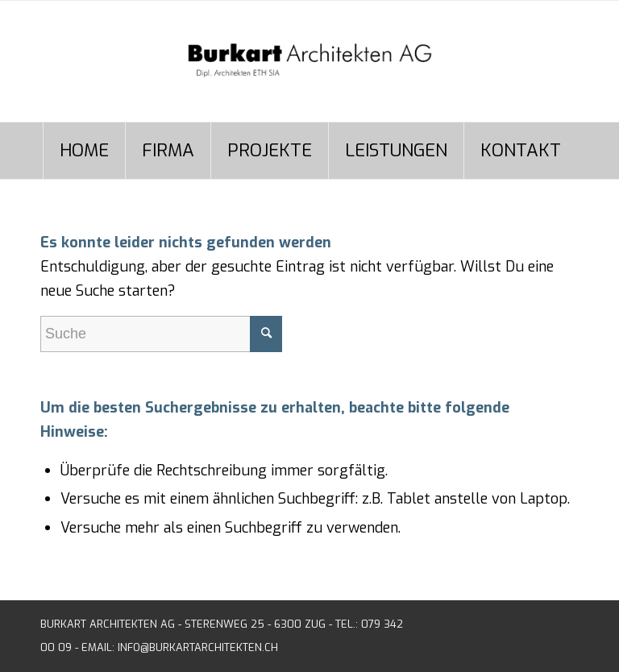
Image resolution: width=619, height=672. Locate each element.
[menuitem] (84, 151)
